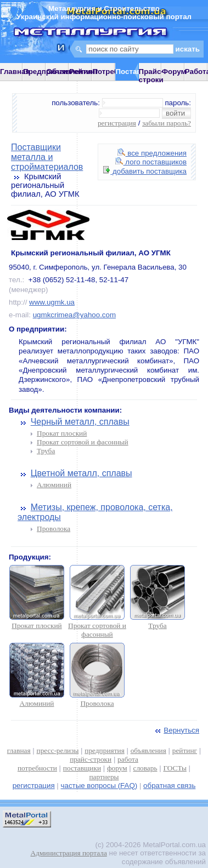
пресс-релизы (58, 750)
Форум (174, 72)
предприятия (104, 750)
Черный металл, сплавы (80, 422)
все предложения (152, 153)
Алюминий (54, 485)
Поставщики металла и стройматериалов (47, 157)
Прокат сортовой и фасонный (83, 442)
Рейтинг (84, 72)
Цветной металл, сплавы (81, 473)
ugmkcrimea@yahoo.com (74, 315)
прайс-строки (91, 759)
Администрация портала (69, 853)
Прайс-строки (151, 76)
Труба (46, 451)
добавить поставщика (145, 171)
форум (117, 768)
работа (128, 759)
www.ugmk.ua (52, 302)
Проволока (54, 529)
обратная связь (169, 786)
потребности (37, 768)
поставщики (82, 768)
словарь (145, 768)
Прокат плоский (62, 433)
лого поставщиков (151, 162)
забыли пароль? (167, 123)
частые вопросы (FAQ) (99, 786)
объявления (148, 750)
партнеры (104, 777)
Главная (15, 72)
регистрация (117, 123)
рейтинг (185, 750)
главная (19, 750)
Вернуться (176, 730)
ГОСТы (175, 768)
